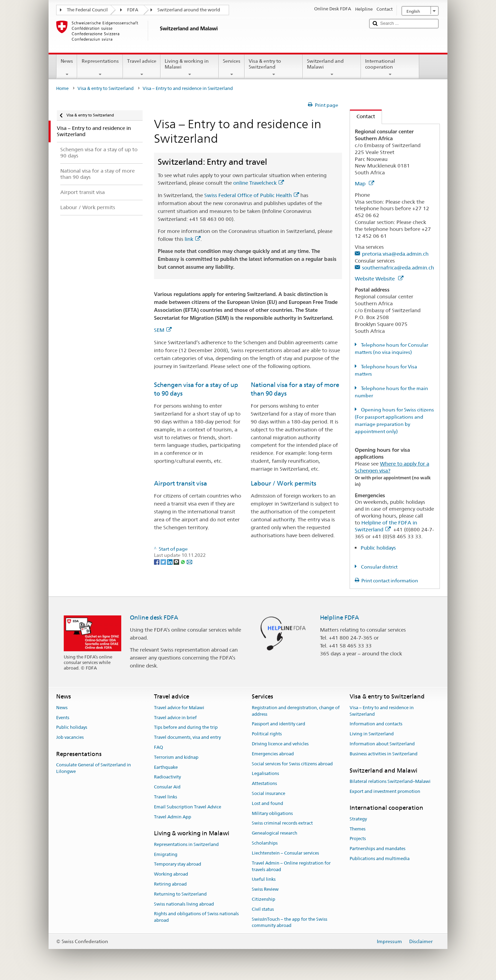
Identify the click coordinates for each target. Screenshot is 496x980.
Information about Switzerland (382, 744)
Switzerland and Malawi (332, 68)
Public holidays (378, 548)
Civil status (263, 909)
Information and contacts (376, 724)
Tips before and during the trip (186, 728)
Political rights (267, 734)
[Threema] (177, 562)
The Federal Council (87, 10)
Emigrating (166, 854)
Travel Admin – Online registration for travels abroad (291, 866)
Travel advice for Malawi (179, 708)
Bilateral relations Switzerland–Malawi (390, 781)
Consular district (379, 567)
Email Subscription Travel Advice (188, 807)
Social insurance (268, 793)
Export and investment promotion (385, 791)
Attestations (264, 783)
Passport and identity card (278, 724)
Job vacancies (70, 737)
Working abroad (171, 874)
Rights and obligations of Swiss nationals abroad (196, 917)
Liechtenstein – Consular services (285, 853)
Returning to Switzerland (180, 894)
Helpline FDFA (339, 617)
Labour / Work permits (283, 483)
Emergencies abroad (273, 754)
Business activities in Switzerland (384, 754)
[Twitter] (164, 562)
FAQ (158, 747)
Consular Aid (167, 787)
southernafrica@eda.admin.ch (398, 268)
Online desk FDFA (154, 617)
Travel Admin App (173, 817)
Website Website (379, 279)
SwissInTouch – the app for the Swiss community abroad (290, 922)
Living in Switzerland (372, 734)
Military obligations (272, 813)
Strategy (358, 819)
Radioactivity (167, 777)
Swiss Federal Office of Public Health (252, 195)
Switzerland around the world (189, 10)
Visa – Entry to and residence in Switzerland (382, 711)
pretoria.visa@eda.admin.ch (395, 254)
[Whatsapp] (183, 562)
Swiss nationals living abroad (184, 904)
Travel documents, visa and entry (187, 737)
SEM (163, 330)
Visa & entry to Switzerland (274, 68)
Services (232, 68)
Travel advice (142, 68)
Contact (363, 116)
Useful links (264, 880)
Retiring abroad (170, 884)
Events (63, 718)
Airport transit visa (180, 483)
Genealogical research (275, 833)
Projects (358, 839)
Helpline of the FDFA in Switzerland (386, 526)
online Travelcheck (259, 183)
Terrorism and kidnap (176, 757)
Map (364, 183)
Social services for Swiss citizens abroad (292, 764)
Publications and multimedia (380, 859)
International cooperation (390, 68)
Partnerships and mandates (378, 849)
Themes (358, 829)
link (193, 239)
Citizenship (263, 899)
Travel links (166, 797)
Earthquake (166, 767)
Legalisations (265, 774)
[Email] (189, 562)
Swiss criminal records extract (282, 823)
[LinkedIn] (170, 562)
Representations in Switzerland (186, 844)
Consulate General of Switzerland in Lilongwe (94, 768)
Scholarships (265, 843)
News (67, 68)
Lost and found (267, 803)
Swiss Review (265, 889)
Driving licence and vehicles (280, 744)
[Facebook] (157, 562)
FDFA (133, 10)
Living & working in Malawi (190, 68)
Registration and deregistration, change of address (296, 711)
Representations (100, 68)
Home (62, 88)
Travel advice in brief (175, 718)
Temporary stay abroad (178, 864)
